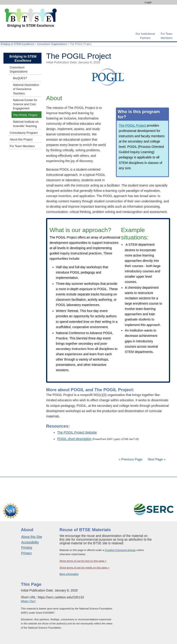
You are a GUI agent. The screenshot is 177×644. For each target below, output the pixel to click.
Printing (27, 548)
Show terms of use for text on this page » (83, 561)
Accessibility (30, 542)
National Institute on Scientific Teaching (26, 124)
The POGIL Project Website (77, 432)
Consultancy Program (24, 133)
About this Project (21, 140)
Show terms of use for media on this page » (84, 568)
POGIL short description (74, 439)
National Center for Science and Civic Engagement (25, 104)
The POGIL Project (133, 125)
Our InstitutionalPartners (145, 36)
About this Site (32, 537)
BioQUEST (20, 78)
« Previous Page (131, 459)
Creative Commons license (120, 550)
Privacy (27, 553)
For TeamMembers (166, 36)
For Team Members (22, 146)
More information (69, 574)
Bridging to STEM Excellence (17, 44)
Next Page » (156, 459)
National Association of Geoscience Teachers (26, 89)
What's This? (28, 601)
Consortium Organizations (52, 44)
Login (148, 2)
